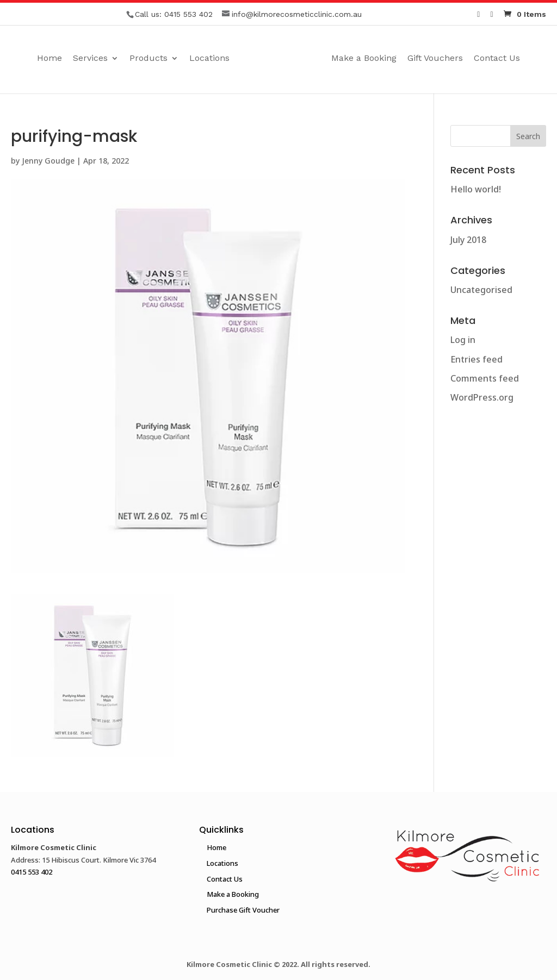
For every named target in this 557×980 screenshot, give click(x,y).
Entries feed (476, 359)
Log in (463, 340)
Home (49, 59)
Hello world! (476, 189)
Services (90, 59)
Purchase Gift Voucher (243, 910)
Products (148, 59)
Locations (209, 59)
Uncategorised (481, 290)
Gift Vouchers (435, 59)
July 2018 (468, 240)
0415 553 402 (188, 14)
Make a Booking (364, 59)
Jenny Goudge (48, 161)
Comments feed (485, 378)
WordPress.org (482, 397)
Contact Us (497, 59)
